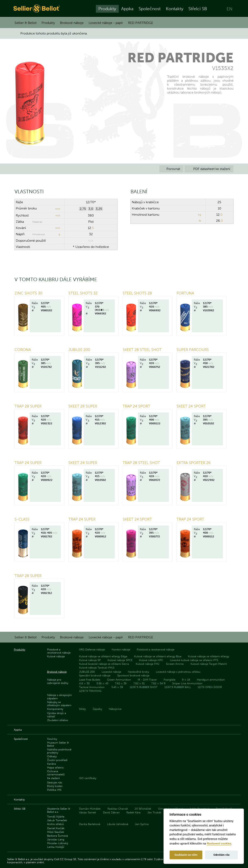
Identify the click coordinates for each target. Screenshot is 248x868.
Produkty (107, 9)
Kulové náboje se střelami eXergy (209, 656)
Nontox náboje (121, 649)
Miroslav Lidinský (58, 843)
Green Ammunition (119, 680)
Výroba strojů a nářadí (57, 715)
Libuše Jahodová (118, 824)
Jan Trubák (154, 812)
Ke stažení (53, 778)
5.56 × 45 (102, 683)
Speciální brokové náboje (95, 675)
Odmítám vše (221, 855)
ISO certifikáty (88, 778)
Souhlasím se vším (186, 855)
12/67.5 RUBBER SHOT (144, 687)
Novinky (52, 739)
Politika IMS (54, 790)
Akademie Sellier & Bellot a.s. (59, 810)
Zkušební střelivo (58, 720)
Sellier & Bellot (26, 23)
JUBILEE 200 (87, 672)
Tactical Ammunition (92, 687)
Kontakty (175, 9)
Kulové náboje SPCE (120, 660)
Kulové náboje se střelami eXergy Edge (103, 656)
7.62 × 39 (121, 683)
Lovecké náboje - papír (106, 23)
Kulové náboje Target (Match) (209, 664)
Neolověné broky (138, 672)
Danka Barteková (90, 824)
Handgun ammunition (211, 680)
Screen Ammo (175, 664)
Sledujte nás (55, 782)
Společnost (150, 9)
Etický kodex (55, 786)
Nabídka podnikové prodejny (59, 751)
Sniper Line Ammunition (187, 683)
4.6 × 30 (84, 683)
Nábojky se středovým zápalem (59, 704)
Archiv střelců (56, 824)
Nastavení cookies (219, 844)
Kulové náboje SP (90, 660)
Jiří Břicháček (143, 809)
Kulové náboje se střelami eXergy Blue (158, 656)
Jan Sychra (142, 824)
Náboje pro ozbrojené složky (58, 681)
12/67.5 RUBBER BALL (178, 687)
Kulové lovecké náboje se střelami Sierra (104, 664)
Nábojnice (115, 709)
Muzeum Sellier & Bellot (58, 744)
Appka (127, 9)
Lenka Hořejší (56, 847)
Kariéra (51, 764)
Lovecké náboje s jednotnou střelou (178, 672)
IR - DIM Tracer (147, 680)
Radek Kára (133, 812)
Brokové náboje (72, 23)
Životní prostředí (57, 760)
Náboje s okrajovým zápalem (59, 697)
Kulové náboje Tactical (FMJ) (97, 668)
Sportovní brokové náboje (133, 675)
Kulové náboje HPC (151, 660)
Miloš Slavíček (56, 832)
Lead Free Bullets (90, 680)
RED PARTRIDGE (141, 23)
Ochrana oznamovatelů (56, 773)
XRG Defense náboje (92, 649)
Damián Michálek (90, 809)
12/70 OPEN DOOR (210, 687)
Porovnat (171, 169)
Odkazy (52, 756)
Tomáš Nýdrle (56, 817)
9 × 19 (186, 680)
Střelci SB (198, 9)
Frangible (170, 680)
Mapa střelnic (55, 768)
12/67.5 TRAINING (90, 691)
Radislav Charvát (118, 809)
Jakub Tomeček (57, 820)
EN (230, 9)
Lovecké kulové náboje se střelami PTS (194, 660)
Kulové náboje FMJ (148, 664)
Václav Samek (88, 812)
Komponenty (55, 709)
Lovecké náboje (111, 672)
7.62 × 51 (139, 683)
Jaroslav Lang (56, 839)
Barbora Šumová (57, 836)
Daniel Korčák (56, 828)
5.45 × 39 (117, 687)
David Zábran (111, 812)
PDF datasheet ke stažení (209, 169)
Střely (82, 709)
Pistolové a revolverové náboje (59, 651)
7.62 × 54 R (158, 683)
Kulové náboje (56, 656)
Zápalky (97, 709)
